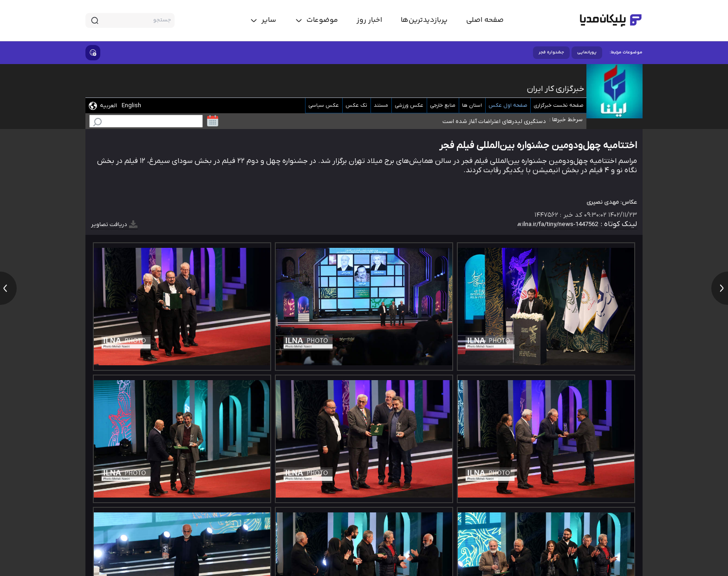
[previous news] (8, 288)
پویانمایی (587, 52)
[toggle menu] (316, 20)
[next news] (720, 288)
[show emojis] (93, 53)
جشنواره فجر (551, 52)
